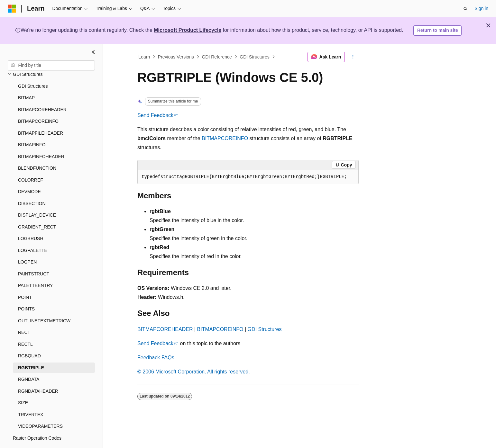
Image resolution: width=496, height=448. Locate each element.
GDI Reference (217, 57)
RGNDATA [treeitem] (29, 362)
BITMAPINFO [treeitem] (32, 127)
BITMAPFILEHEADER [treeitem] (41, 115)
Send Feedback (155, 115)
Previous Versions (176, 57)
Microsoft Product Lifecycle (188, 30)
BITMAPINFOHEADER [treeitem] (41, 139)
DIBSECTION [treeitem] (32, 186)
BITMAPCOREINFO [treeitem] (38, 103)
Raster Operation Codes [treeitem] (37, 420)
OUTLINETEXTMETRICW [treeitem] (44, 303)
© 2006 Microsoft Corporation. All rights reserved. (194, 372)
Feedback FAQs (156, 358)
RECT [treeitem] (24, 315)
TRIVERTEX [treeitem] (31, 397)
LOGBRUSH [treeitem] (31, 221)
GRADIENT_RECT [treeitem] (37, 209)
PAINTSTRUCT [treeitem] (34, 256)
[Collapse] (93, 52)
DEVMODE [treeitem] (29, 174)
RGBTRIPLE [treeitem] (31, 350)
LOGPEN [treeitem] (27, 244)
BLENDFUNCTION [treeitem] (37, 150)
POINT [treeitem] (25, 280)
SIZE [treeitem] (23, 385)
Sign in (481, 8)
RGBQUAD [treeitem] (29, 338)
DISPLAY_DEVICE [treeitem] (37, 197)
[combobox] (51, 66)
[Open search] (465, 9)
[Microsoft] (12, 9)
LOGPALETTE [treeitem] (33, 233)
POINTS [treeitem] (26, 291)
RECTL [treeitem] (25, 327)
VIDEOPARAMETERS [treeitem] (40, 408)
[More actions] (353, 57)
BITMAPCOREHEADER (165, 329)
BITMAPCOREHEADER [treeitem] (42, 92)
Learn (144, 57)
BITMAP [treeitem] (26, 80)
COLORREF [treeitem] (31, 162)
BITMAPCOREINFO (225, 138)
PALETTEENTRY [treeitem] (35, 268)
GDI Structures (255, 57)
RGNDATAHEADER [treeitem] (38, 373)
